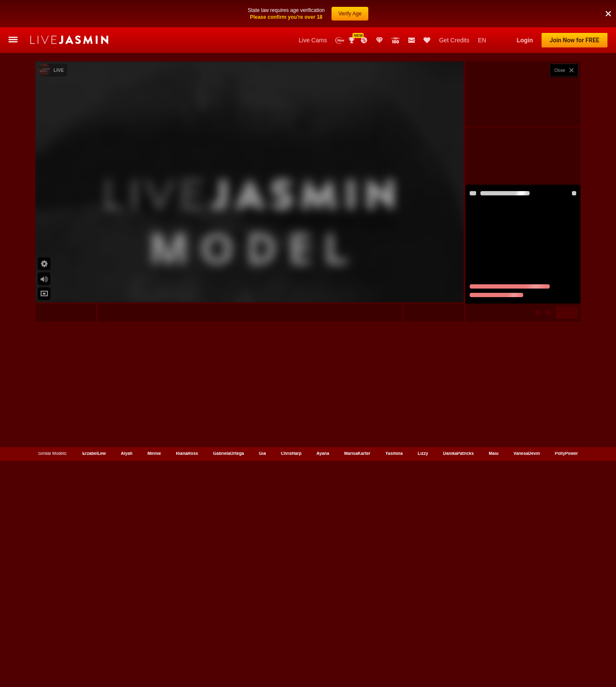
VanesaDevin (527, 649)
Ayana (323, 649)
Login (525, 40)
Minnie (154, 649)
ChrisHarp (291, 649)
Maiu (494, 649)
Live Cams (313, 40)
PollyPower (566, 649)
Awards (352, 40)
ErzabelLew (94, 649)
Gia (262, 649)
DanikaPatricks (459, 649)
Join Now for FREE (575, 40)
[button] (608, 4)
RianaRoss (187, 649)
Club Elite (379, 40)
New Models (340, 40)
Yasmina (394, 649)
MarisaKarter (357, 649)
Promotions (364, 40)
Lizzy (423, 649)
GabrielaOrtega (228, 649)
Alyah (126, 649)
